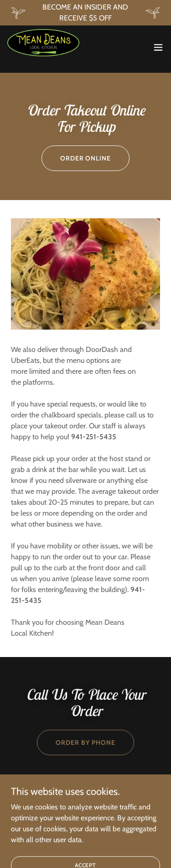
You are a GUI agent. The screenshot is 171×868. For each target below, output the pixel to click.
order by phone (85, 743)
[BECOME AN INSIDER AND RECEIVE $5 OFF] (85, 13)
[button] (158, 47)
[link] (43, 47)
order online (86, 158)
